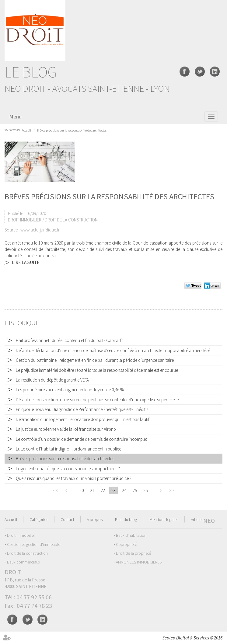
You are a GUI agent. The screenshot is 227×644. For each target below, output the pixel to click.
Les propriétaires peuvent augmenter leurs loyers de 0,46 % (70, 390)
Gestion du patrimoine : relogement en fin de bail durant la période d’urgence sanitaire (95, 360)
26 (145, 490)
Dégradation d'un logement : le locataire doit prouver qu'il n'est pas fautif (83, 419)
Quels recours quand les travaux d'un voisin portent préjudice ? (74, 478)
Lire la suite (26, 262)
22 (103, 490)
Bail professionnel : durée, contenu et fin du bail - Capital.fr (69, 340)
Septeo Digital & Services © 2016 (192, 638)
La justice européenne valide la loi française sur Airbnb (66, 429)
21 (92, 490)
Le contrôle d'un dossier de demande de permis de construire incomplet (81, 439)
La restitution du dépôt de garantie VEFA (52, 380)
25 (135, 490)
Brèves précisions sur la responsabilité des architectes (72, 130)
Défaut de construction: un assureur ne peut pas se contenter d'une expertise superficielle (97, 400)
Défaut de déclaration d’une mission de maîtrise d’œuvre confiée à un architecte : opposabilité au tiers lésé (113, 350)
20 (82, 490)
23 (113, 490)
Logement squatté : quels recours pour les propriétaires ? (68, 469)
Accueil (26, 130)
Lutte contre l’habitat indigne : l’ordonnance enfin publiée (68, 449)
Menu (15, 116)
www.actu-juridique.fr (40, 230)
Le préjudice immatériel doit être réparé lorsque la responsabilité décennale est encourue (97, 370)
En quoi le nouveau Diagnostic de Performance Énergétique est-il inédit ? (82, 409)
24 (124, 490)
